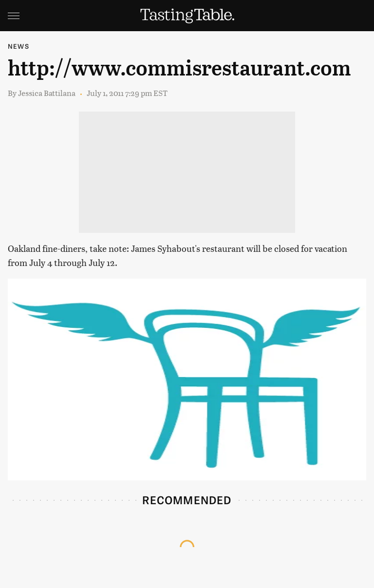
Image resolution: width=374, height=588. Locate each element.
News (19, 46)
